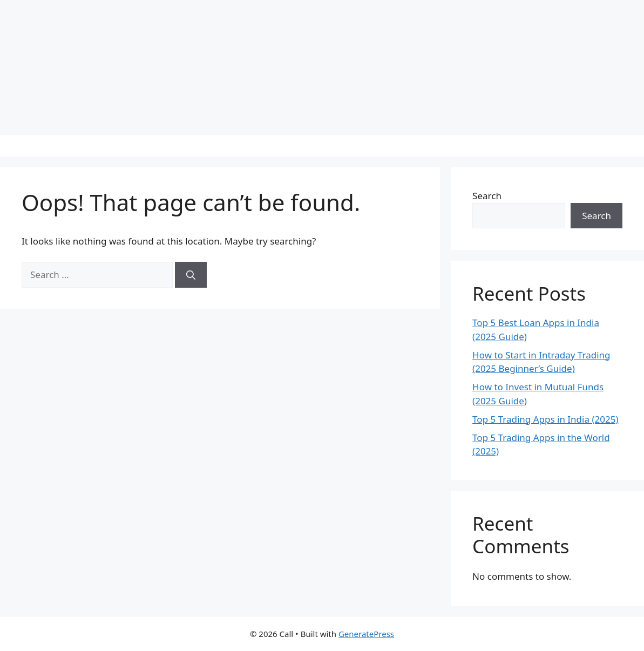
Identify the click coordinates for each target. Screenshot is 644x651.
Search (487, 196)
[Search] (191, 275)
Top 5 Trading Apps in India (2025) (545, 419)
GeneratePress (366, 634)
